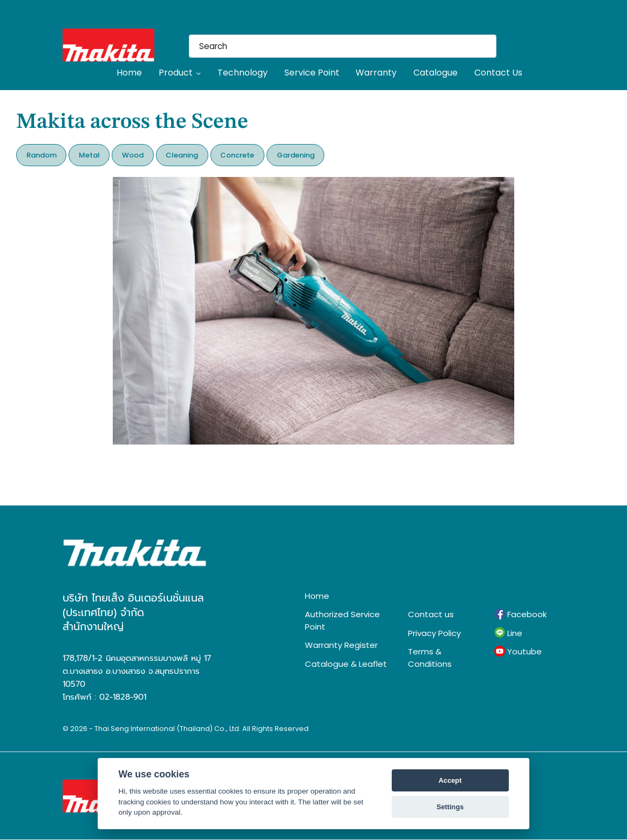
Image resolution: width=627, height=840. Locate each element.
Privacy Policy (434, 633)
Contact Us (498, 73)
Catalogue (435, 73)
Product (180, 73)
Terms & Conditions (430, 658)
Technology (243, 73)
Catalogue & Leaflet (346, 664)
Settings (450, 807)
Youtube (518, 652)
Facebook (520, 614)
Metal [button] (89, 155)
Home (129, 73)
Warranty (376, 73)
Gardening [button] (296, 155)
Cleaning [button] (182, 155)
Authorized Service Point (342, 620)
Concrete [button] (237, 155)
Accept (450, 780)
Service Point (312, 73)
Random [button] (42, 155)
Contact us (431, 614)
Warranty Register (341, 645)
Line (508, 633)
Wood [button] (133, 155)
